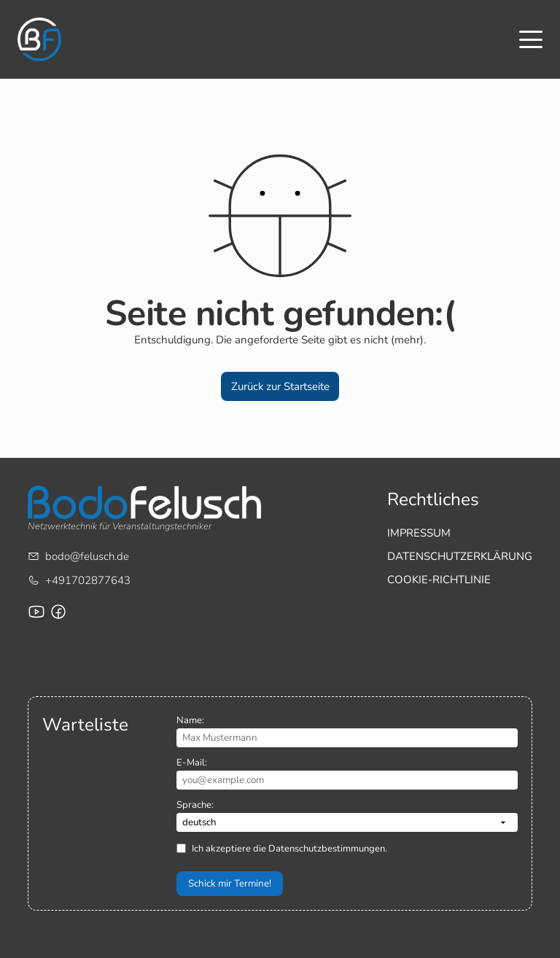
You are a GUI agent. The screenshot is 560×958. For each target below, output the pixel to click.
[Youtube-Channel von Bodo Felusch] (36, 612)
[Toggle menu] (531, 39)
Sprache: (195, 805)
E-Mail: (192, 763)
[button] (280, 386)
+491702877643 (88, 580)
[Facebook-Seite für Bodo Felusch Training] (58, 612)
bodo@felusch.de (87, 556)
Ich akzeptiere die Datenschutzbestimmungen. (289, 849)
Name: (190, 720)
